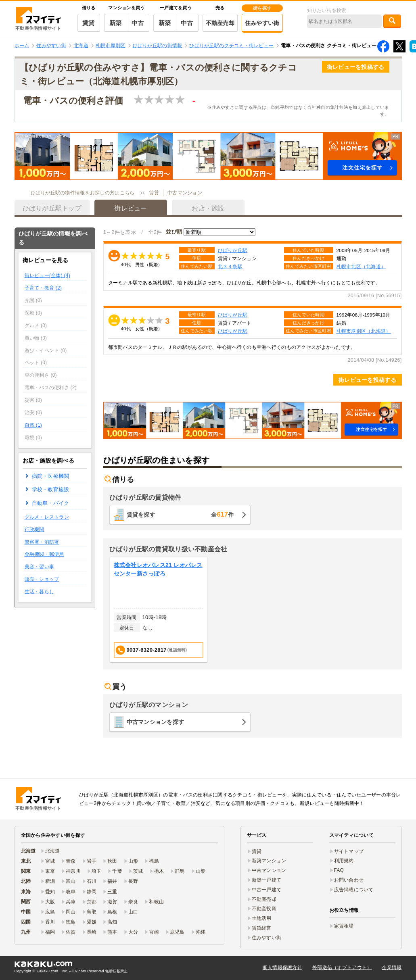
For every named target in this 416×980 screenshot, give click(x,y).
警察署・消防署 (42, 542)
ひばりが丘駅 (233, 250)
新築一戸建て (267, 880)
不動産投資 (264, 909)
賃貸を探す (180, 514)
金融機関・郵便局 (44, 554)
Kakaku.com (48, 971)
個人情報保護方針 (282, 967)
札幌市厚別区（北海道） (364, 331)
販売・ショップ (42, 579)
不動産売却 (220, 23)
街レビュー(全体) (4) (47, 275)
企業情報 (392, 967)
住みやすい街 (262, 23)
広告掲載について (354, 890)
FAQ (339, 870)
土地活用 (262, 918)
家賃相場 (344, 926)
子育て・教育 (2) (43, 288)
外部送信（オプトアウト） (342, 967)
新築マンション (269, 861)
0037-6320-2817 (152, 650)
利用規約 (344, 861)
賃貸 (89, 23)
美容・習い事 (40, 567)
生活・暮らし (40, 592)
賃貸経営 (262, 928)
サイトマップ (349, 851)
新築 (116, 23)
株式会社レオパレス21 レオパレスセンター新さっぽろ (158, 569)
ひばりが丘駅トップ (52, 208)
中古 (138, 23)
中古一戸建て (267, 890)
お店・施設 (208, 208)
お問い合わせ (349, 880)
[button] (208, 156)
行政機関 (34, 530)
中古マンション (185, 193)
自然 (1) (33, 425)
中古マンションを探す (156, 722)
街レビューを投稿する (356, 67)
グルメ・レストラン (47, 517)
